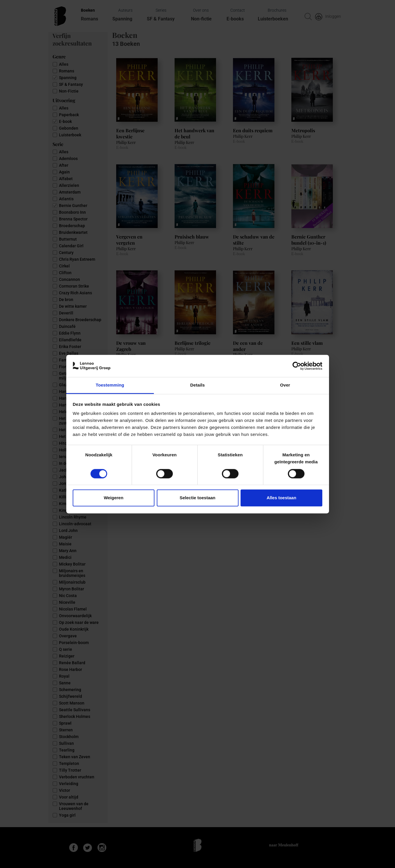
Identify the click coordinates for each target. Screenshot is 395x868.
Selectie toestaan (197, 498)
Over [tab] (285, 385)
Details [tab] (198, 385)
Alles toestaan (281, 498)
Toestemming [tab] (110, 385)
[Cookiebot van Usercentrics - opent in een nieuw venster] (297, 366)
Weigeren (113, 498)
